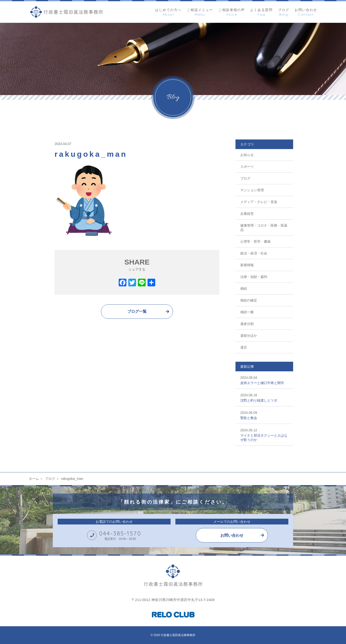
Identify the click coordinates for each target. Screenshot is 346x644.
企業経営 (247, 214)
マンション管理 (252, 190)
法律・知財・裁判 (254, 277)
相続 (244, 289)
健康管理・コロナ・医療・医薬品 (264, 228)
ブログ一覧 (137, 311)
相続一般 (247, 312)
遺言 (244, 347)
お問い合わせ (232, 535)
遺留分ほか (249, 336)
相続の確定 (249, 300)
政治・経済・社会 (254, 253)
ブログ (245, 178)
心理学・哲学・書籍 (255, 241)
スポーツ (247, 167)
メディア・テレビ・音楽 (259, 202)
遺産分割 (247, 324)
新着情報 (247, 265)
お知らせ (247, 155)
